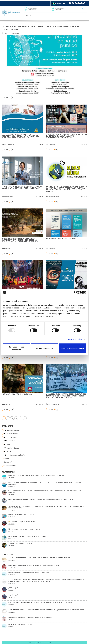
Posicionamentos (8, 145)
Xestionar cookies (55, 643)
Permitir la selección (44, 348)
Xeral (4, 33)
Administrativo (7, 197)
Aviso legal (34, 643)
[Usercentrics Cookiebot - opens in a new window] (76, 292)
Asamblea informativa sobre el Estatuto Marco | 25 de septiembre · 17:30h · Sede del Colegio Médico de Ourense (66, 396)
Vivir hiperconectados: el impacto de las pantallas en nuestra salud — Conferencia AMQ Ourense (67, 136)
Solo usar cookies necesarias (16, 348)
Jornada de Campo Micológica (17, 394)
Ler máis (6, 97)
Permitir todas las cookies (73, 348)
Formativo (51, 145)
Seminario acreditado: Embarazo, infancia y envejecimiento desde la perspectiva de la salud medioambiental (22, 240)
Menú (28, 16)
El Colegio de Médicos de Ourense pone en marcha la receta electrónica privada (22, 187)
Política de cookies (43, 643)
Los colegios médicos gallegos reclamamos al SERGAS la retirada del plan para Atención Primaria (20, 136)
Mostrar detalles (75, 339)
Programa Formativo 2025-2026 (61, 238)
